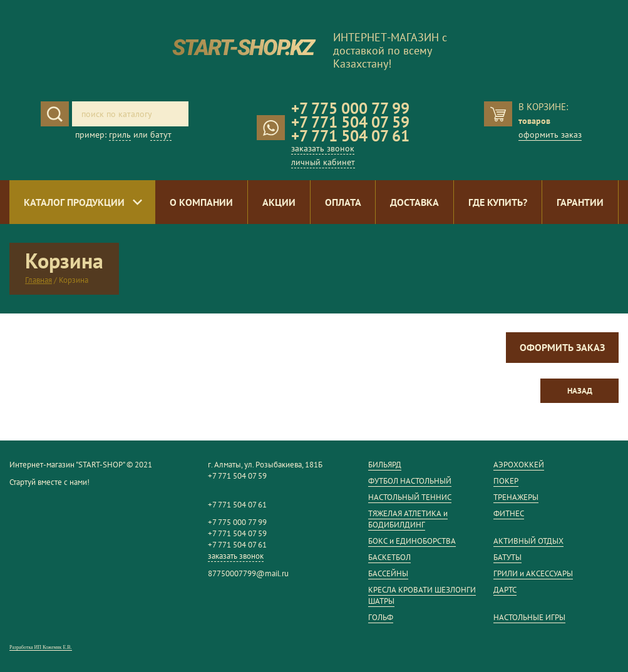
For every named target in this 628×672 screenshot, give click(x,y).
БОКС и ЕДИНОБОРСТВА (412, 541)
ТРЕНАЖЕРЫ (516, 497)
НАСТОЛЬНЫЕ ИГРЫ (529, 617)
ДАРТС (505, 590)
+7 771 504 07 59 (350, 122)
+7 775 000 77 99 (350, 108)
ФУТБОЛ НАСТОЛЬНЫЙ (410, 481)
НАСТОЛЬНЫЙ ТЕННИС (410, 497)
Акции (279, 202)
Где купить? (498, 202)
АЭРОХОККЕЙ (519, 465)
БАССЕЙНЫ (388, 573)
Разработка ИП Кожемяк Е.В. (41, 647)
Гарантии (580, 202)
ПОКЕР (506, 481)
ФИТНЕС (509, 513)
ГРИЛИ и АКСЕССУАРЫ (533, 573)
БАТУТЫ (507, 557)
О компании (201, 202)
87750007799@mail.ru (248, 573)
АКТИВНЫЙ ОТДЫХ (528, 541)
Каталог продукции (74, 202)
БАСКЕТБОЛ (389, 557)
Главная (39, 280)
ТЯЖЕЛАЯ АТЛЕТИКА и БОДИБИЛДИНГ (408, 519)
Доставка (414, 202)
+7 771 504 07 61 (350, 136)
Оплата (343, 202)
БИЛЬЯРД (385, 465)
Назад (580, 391)
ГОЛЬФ (381, 617)
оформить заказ (550, 135)
